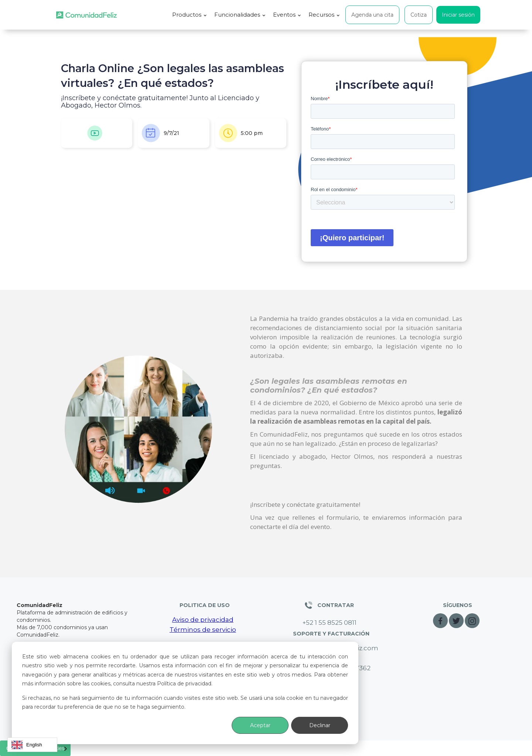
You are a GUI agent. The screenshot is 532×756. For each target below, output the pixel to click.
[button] (190, 15)
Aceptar (260, 725)
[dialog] (185, 693)
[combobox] (32, 745)
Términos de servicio (203, 630)
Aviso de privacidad (203, 620)
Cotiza (419, 15)
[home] (86, 15)
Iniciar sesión (458, 15)
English (27, 745)
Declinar (320, 725)
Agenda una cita (372, 15)
